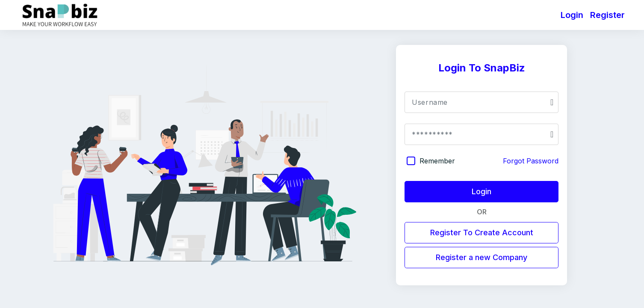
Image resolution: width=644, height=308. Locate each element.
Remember (437, 161)
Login (572, 15)
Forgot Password (531, 161)
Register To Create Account (482, 232)
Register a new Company (482, 257)
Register (607, 15)
